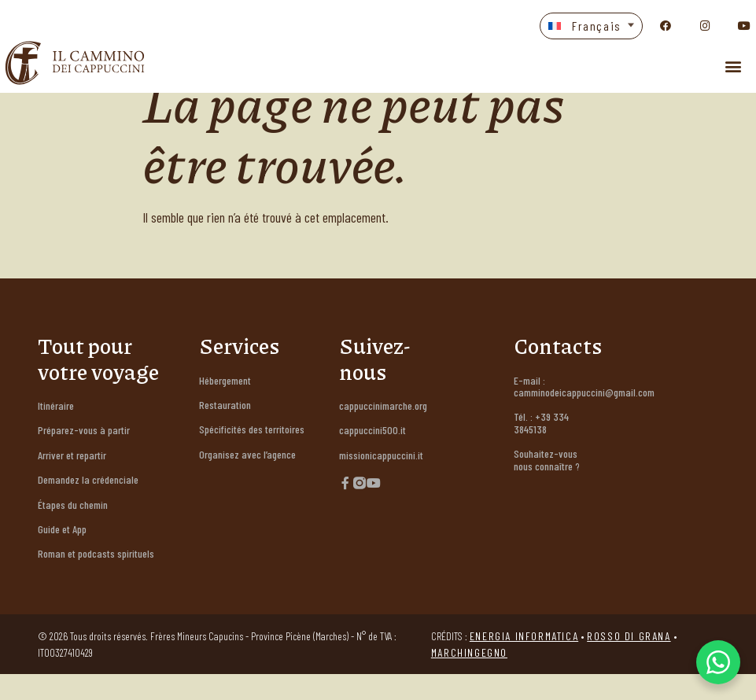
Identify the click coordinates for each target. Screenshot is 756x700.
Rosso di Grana (629, 662)
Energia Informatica (524, 662)
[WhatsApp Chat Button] (718, 662)
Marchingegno (469, 678)
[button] (591, 26)
